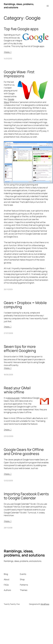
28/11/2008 (8, 528)
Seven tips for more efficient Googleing (20, 349)
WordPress (45, 604)
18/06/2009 (8, 375)
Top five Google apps (21, 29)
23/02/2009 (9, 436)
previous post (14, 398)
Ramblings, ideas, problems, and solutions (19, 6)
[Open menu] (48, 6)
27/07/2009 (8, 333)
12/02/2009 (8, 481)
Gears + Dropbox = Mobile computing (25, 305)
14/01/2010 (8, 59)
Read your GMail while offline (17, 390)
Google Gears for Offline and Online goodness (24, 452)
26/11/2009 (8, 289)
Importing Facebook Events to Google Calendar (26, 496)
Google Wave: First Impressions (19, 74)
